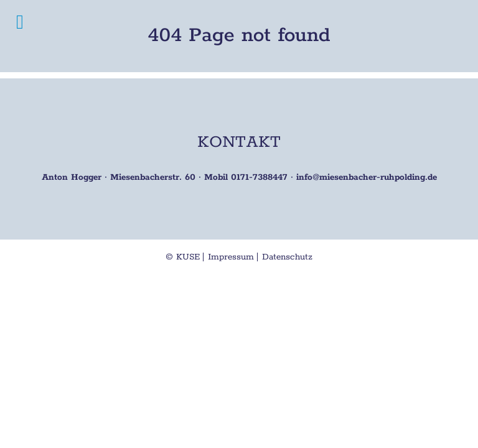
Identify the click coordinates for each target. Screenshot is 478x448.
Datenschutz (287, 257)
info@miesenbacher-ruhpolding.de (367, 177)
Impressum (231, 257)
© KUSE (183, 257)
